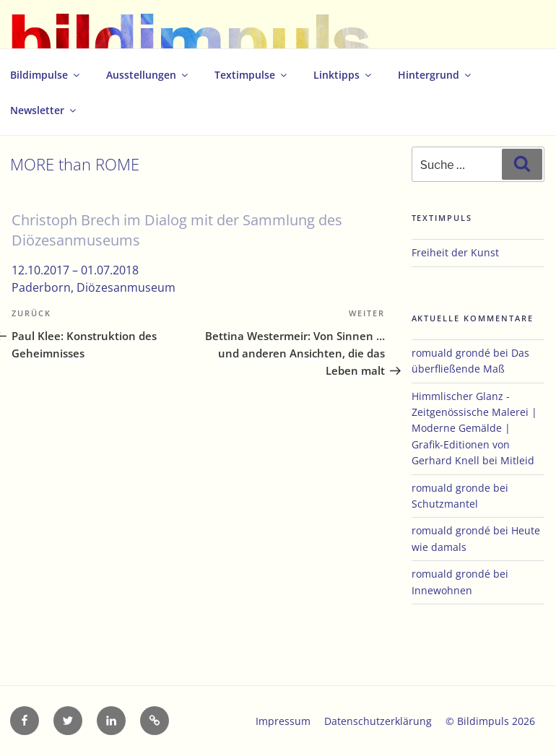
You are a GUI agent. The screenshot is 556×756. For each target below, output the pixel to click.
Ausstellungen (148, 75)
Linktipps (343, 75)
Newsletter (44, 110)
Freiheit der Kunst (455, 252)
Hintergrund (435, 75)
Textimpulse (252, 75)
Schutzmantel (445, 504)
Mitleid (517, 460)
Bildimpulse (46, 75)
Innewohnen (442, 590)
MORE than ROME (75, 164)
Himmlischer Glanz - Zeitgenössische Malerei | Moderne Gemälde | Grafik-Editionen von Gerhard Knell (474, 429)
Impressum (283, 721)
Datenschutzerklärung (378, 721)
